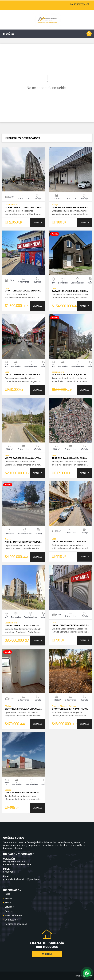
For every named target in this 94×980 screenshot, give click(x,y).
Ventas (8, 898)
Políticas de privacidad (16, 924)
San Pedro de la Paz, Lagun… (70, 375)
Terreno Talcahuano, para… (70, 458)
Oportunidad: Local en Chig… (23, 291)
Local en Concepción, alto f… (70, 625)
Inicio (7, 894)
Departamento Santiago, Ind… (23, 207)
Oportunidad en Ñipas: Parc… (70, 709)
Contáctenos (11, 920)
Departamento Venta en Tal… (23, 625)
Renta (8, 902)
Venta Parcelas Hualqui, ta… (23, 458)
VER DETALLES (24, 169)
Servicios (9, 907)
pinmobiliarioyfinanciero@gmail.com (21, 879)
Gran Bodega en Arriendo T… (23, 793)
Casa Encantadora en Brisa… (70, 291)
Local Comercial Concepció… (23, 375)
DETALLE (38, 222)
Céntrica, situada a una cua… (23, 709)
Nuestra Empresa (13, 915)
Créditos (9, 911)
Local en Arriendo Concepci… (70, 542)
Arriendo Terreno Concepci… (23, 542)
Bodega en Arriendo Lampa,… (70, 207)
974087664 (80, 4)
